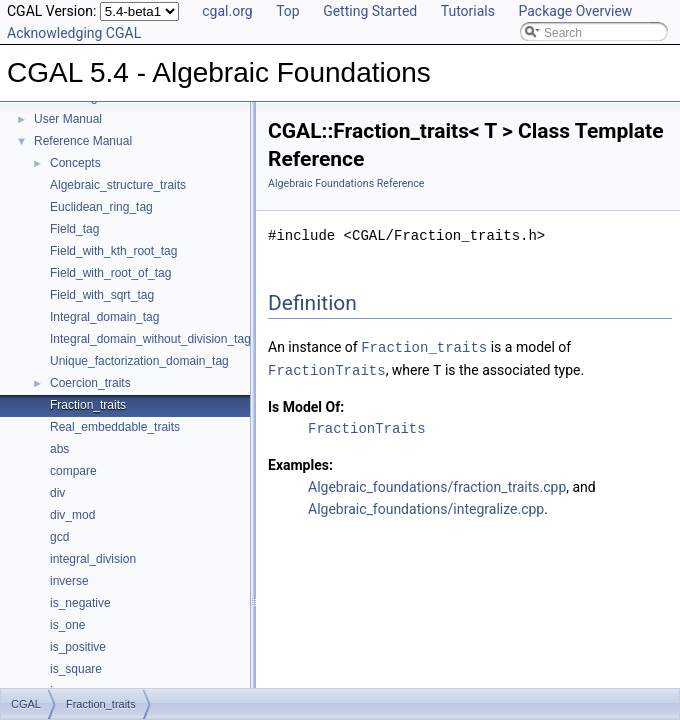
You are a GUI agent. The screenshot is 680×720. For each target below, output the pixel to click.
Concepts (75, 163)
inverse (69, 581)
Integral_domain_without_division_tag (150, 339)
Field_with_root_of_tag (110, 273)
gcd (59, 537)
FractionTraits (327, 368)
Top (288, 11)
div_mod (72, 515)
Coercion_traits (90, 383)
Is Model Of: (306, 405)
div (57, 493)
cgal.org (227, 11)
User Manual (68, 119)
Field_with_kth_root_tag (113, 251)
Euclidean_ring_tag (101, 207)
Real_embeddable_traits (115, 427)
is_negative (80, 603)
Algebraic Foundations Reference (346, 183)
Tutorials (468, 11)
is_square (76, 669)
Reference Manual (83, 141)
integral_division (93, 559)
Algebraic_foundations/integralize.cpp (426, 507)
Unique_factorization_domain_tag (139, 361)
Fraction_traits (88, 405)
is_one (67, 625)
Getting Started (370, 11)
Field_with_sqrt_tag (102, 295)
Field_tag (74, 229)
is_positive (78, 647)
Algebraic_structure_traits (118, 185)
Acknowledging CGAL (74, 33)
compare (73, 471)
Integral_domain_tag (104, 317)
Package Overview (575, 11)
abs (59, 449)
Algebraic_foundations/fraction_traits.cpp (437, 485)
